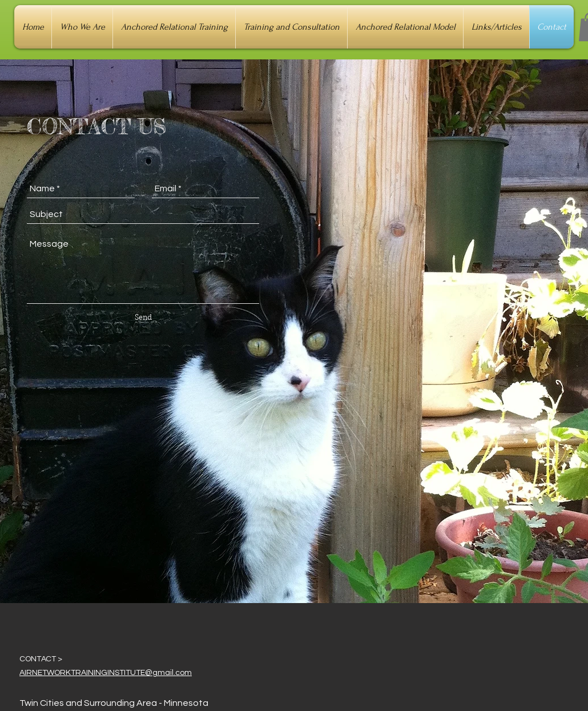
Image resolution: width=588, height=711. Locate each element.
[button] (82, 27)
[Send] (143, 318)
